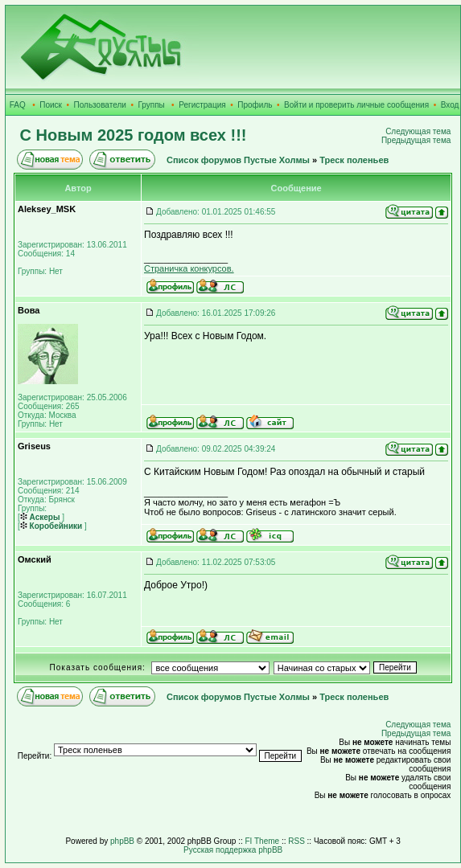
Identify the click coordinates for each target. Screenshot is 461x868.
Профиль (255, 105)
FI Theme (263, 841)
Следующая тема (418, 131)
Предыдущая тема (416, 140)
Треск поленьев (354, 160)
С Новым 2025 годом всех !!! (134, 135)
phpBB (122, 841)
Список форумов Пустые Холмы (238, 160)
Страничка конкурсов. (189, 268)
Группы (151, 105)
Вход (450, 105)
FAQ (18, 105)
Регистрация (202, 105)
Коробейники (51, 526)
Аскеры (40, 517)
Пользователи (100, 105)
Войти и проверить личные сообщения (356, 105)
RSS (296, 841)
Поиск (51, 105)
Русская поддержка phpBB (233, 850)
